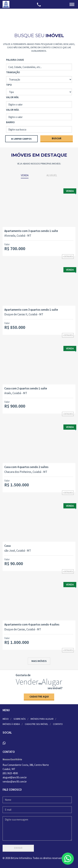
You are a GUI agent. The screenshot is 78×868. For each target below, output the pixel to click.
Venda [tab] (25, 175)
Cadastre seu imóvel (36, 724)
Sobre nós (20, 719)
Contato (58, 724)
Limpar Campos (23, 139)
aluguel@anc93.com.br (15, 777)
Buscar (57, 138)
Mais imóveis (39, 661)
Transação (13, 72)
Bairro (10, 122)
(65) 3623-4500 (10, 773)
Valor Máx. (13, 110)
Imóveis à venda (11, 724)
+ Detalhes (68, 256)
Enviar (18, 848)
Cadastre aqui (39, 697)
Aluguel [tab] (52, 175)
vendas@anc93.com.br (15, 782)
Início (6, 719)
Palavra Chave (15, 60)
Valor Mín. (13, 97)
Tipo (9, 85)
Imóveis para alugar (42, 719)
